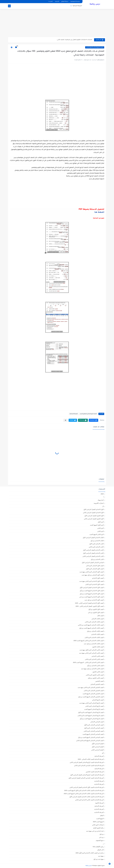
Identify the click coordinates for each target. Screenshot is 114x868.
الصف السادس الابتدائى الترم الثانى (94, 731)
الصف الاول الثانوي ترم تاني (96, 612)
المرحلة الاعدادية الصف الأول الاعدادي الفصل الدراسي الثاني (87, 787)
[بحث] (9, 6)
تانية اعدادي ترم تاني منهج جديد (95, 831)
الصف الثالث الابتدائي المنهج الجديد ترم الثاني (91, 625)
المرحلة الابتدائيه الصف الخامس (95, 772)
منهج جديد (101, 856)
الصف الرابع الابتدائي (98, 700)
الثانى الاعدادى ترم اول (97, 559)
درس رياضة (95, 4)
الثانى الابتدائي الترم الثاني (96, 547)
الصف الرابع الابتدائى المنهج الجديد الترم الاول (91, 712)
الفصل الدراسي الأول (98, 744)
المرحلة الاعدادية (99, 784)
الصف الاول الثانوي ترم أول (96, 609)
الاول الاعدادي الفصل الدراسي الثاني (93, 513)
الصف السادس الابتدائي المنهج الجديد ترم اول (91, 737)
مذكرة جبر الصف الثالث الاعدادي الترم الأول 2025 (90, 853)
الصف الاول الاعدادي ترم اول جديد (94, 600)
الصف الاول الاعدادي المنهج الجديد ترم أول (92, 591)
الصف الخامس (100, 681)
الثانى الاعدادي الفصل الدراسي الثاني (93, 556)
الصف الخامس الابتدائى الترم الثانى (94, 691)
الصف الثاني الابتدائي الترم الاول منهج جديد (92, 650)
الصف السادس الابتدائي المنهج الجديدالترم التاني (90, 740)
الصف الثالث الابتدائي (98, 619)
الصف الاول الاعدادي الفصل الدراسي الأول (92, 587)
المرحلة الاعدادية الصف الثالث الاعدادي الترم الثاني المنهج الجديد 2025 (84, 794)
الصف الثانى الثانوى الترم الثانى (95, 675)
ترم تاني (101, 837)
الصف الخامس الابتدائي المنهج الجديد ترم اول (91, 697)
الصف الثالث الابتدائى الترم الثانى (94, 622)
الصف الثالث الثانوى (98, 647)
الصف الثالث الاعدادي (98, 634)
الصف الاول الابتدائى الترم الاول (95, 569)
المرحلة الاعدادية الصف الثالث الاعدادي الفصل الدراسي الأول (86, 797)
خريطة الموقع (65, 2)
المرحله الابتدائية (99, 806)
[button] (93, 420)
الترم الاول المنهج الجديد (97, 525)
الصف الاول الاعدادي (98, 578)
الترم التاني (101, 528)
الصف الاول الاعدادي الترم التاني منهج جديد (92, 581)
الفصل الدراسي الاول (98, 747)
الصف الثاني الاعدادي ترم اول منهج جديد (92, 669)
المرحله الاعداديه (99, 812)
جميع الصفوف (100, 840)
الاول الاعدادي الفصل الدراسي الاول (94, 509)
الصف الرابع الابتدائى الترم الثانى (94, 706)
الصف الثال (100, 616)
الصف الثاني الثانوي (98, 672)
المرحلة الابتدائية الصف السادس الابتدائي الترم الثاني (89, 765)
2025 (102, 494)
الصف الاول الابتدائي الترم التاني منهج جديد (92, 572)
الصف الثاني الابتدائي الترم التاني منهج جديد (91, 653)
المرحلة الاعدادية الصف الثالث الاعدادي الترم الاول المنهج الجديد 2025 (84, 790)
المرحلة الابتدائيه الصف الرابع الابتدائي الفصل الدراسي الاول (87, 775)
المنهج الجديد (100, 819)
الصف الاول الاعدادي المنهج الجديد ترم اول (92, 594)
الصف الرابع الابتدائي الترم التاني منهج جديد (92, 703)
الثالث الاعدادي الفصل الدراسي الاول (93, 537)
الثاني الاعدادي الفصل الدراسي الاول (93, 553)
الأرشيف (57, 2)
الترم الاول (101, 522)
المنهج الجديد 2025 (98, 822)
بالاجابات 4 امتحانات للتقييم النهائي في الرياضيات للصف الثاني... (74, 40)
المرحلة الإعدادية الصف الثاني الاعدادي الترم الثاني (89, 800)
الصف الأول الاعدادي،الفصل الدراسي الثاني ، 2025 (89, 603)
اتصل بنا (51, 2)
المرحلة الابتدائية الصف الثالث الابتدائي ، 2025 (91, 759)
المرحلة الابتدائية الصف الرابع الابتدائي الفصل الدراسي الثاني (87, 762)
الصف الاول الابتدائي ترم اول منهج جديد (93, 575)
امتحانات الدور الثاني (98, 825)
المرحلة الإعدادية (99, 781)
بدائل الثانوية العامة (98, 828)
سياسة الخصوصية (75, 2)
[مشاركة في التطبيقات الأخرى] (66, 420)
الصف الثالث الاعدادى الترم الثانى (94, 637)
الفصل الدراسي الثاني (97, 750)
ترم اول (102, 834)
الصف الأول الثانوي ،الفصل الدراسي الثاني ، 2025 (90, 606)
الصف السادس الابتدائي (97, 722)
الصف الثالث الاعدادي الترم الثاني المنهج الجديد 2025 (89, 641)
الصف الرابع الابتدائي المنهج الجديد (95, 47)
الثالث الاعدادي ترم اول (97, 541)
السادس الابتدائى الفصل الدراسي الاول (93, 562)
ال (103, 506)
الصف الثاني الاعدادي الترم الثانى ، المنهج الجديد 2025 (88, 662)
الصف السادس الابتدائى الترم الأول (94, 725)
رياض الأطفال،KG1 (98, 847)
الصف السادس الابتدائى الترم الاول (94, 728)
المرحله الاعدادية (99, 809)
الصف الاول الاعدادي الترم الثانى (94, 584)
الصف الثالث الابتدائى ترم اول (95, 631)
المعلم (102, 815)
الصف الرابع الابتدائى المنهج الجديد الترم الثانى (91, 715)
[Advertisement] (57, 23)
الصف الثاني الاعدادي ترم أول (95, 666)
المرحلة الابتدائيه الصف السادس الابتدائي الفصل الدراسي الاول (86, 778)
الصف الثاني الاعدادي (98, 656)
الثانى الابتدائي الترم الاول (96, 544)
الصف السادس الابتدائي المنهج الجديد (93, 734)
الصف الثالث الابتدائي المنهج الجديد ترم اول (91, 628)
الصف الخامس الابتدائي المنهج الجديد (93, 694)
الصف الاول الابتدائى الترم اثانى (95, 566)
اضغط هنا (99, 212)
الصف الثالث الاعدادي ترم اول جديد (94, 644)
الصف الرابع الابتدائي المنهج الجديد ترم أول (92, 719)
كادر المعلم (101, 850)
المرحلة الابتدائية (77, 6)
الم (103, 753)
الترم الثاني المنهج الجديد (97, 534)
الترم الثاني (101, 531)
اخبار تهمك (101, 500)
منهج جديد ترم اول (99, 859)
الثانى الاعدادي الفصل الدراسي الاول (93, 550)
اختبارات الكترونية (99, 503)
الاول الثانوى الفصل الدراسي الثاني (94, 519)
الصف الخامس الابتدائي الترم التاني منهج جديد (91, 687)
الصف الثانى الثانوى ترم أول (96, 678)
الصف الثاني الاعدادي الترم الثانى (94, 659)
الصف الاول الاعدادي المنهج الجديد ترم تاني (92, 597)
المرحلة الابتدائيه (99, 769)
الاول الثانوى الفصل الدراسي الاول (94, 516)
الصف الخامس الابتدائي (97, 684)
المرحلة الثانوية (99, 803)
